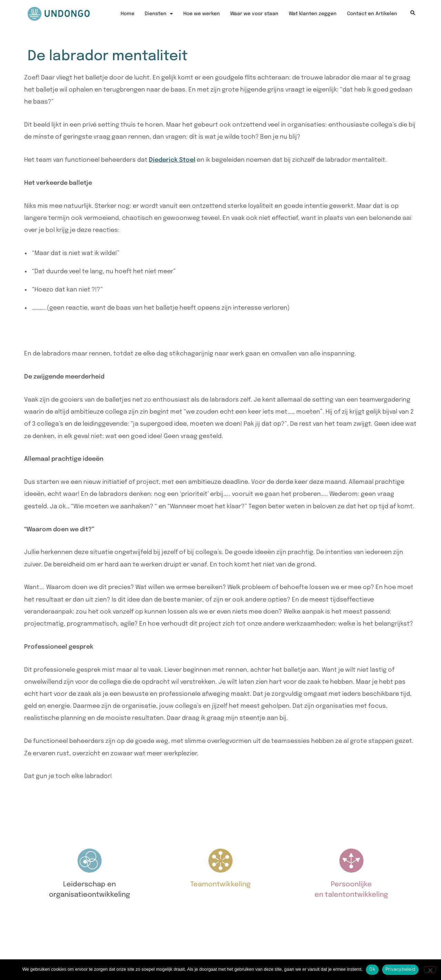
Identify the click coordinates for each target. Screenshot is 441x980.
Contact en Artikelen (372, 14)
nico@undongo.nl (56, 950)
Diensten (159, 14)
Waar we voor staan (254, 14)
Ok (372, 970)
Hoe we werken (202, 14)
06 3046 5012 (49, 939)
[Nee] (430, 969)
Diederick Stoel (172, 160)
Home (127, 14)
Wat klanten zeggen (313, 14)
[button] (413, 13)
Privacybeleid (400, 970)
